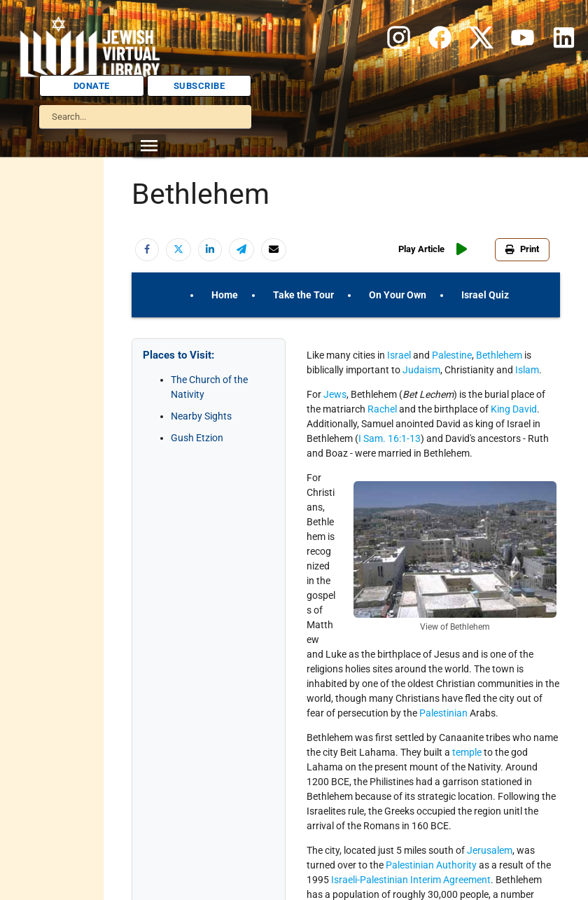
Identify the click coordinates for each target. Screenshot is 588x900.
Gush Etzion (197, 438)
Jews (335, 394)
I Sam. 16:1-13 (390, 438)
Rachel (382, 409)
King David (514, 409)
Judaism (421, 370)
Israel (399, 355)
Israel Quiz (485, 295)
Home (225, 295)
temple (467, 752)
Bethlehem (499, 355)
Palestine (452, 355)
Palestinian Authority (431, 865)
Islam (527, 370)
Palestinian (443, 713)
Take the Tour (303, 295)
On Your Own (398, 295)
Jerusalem (490, 850)
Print (522, 249)
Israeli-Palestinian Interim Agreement (411, 880)
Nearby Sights (201, 416)
